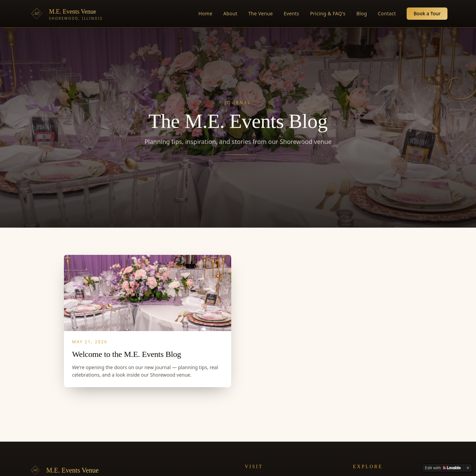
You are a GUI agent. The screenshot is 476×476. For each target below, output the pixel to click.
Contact (387, 13)
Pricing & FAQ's (328, 13)
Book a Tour (427, 13)
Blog (362, 13)
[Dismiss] (468, 468)
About (230, 13)
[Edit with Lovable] (443, 468)
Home (206, 13)
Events (292, 13)
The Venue (260, 13)
